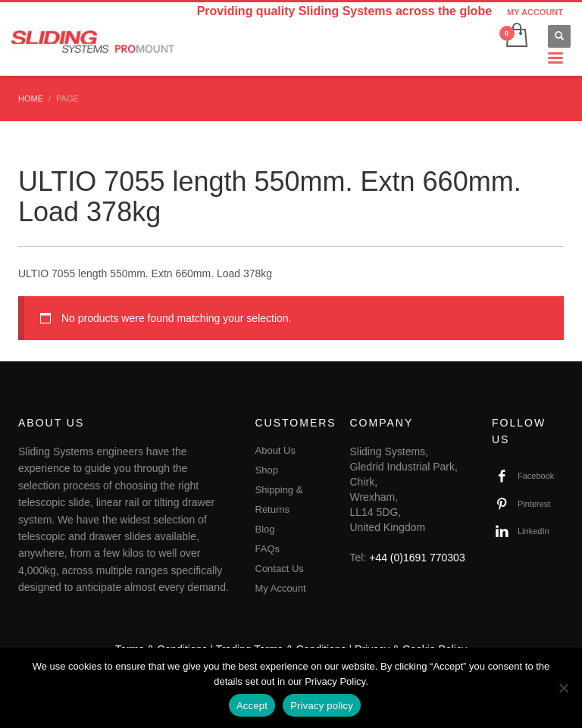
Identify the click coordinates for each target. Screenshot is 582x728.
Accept (252, 706)
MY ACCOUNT (535, 12)
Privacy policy (322, 706)
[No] (563, 688)
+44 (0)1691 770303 (417, 558)
